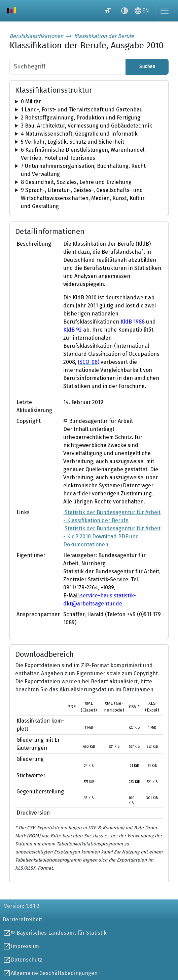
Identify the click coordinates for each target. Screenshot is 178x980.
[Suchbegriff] (68, 67)
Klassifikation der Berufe (104, 36)
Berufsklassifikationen (36, 36)
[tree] (89, 102)
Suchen (147, 67)
